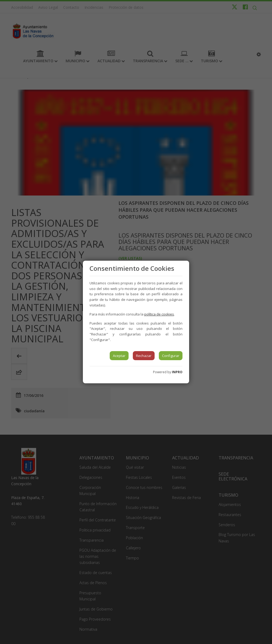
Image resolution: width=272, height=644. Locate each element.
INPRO (177, 372)
